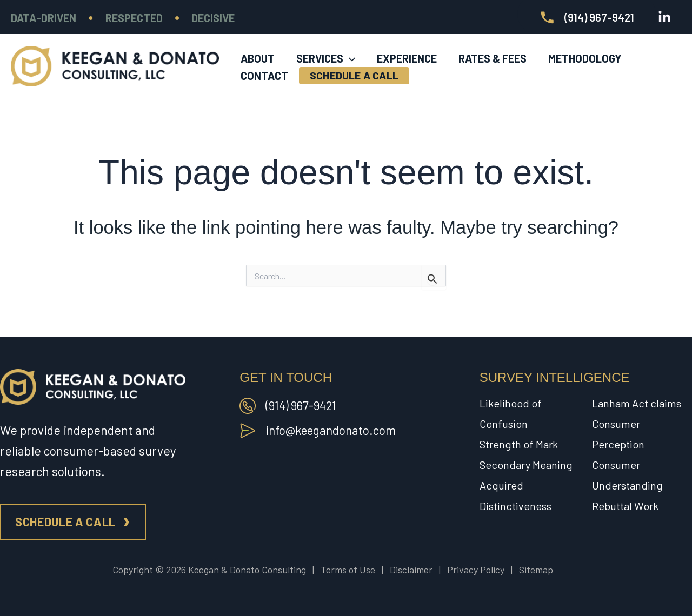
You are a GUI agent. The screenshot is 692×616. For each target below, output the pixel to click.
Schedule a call (65, 521)
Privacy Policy (476, 570)
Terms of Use (348, 570)
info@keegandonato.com (333, 430)
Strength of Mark (519, 444)
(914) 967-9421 (302, 405)
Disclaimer (411, 570)
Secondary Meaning (526, 465)
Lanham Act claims (637, 403)
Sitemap (536, 570)
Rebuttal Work (625, 506)
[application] (349, 49)
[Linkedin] (664, 17)
